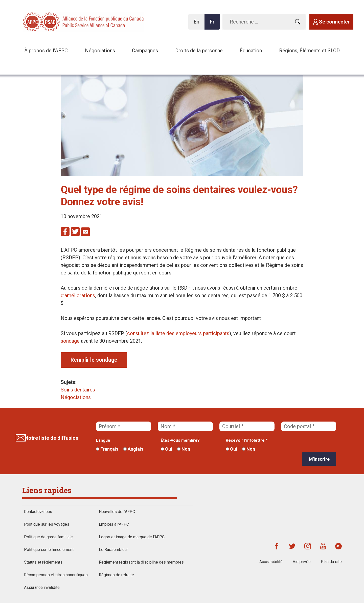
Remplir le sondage (94, 360)
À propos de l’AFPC (46, 51)
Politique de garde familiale (48, 537)
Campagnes (145, 51)
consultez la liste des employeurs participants (178, 333)
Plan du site (331, 562)
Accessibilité (271, 562)
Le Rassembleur (113, 550)
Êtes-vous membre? (180, 440)
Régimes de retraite (116, 575)
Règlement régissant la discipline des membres (141, 562)
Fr (214, 24)
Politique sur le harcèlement (49, 550)
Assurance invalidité (42, 587)
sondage (70, 341)
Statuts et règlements (43, 562)
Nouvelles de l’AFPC (117, 512)
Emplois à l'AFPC (114, 524)
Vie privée (302, 562)
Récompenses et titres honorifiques (56, 575)
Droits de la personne (199, 51)
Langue (103, 440)
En (198, 24)
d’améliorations (78, 295)
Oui (166, 449)
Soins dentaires (78, 390)
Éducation (251, 51)
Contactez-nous (38, 512)
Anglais (133, 449)
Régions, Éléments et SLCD (309, 51)
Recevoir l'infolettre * (247, 440)
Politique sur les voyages (47, 524)
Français (107, 449)
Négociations (100, 51)
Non (184, 449)
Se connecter (334, 22)
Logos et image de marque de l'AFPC (132, 537)
